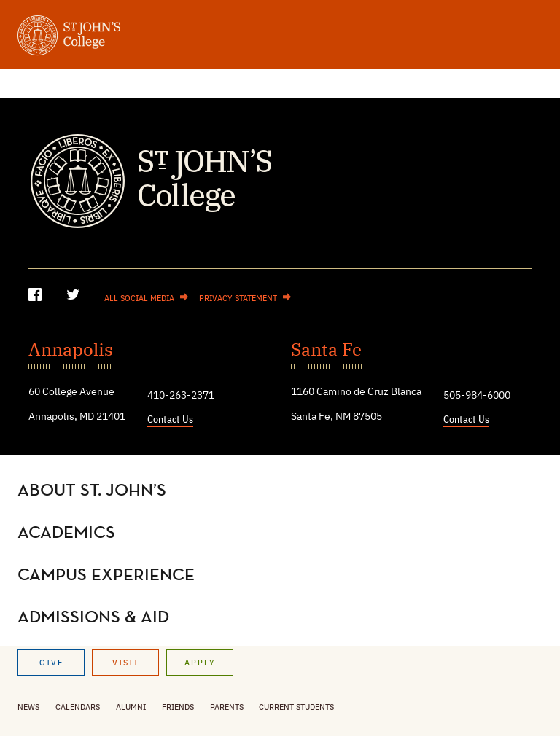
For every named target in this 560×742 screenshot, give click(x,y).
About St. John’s (92, 491)
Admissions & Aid (93, 617)
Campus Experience (106, 575)
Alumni (131, 708)
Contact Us (170, 420)
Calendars (78, 708)
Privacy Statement (238, 299)
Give (51, 663)
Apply (200, 663)
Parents (227, 708)
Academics (66, 533)
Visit (126, 663)
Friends (178, 708)
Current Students (296, 708)
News (28, 708)
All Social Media (139, 299)
